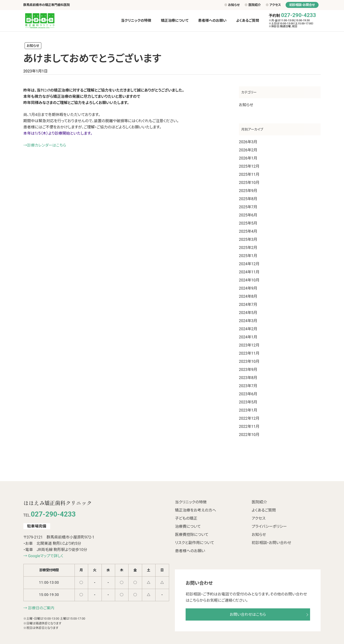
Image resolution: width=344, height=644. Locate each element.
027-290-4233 (298, 15)
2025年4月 (248, 231)
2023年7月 (248, 386)
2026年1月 (248, 158)
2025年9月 (248, 191)
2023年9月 (248, 370)
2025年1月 (248, 256)
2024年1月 (248, 337)
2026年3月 (248, 142)
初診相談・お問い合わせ (271, 543)
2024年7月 (248, 305)
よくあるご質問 (264, 510)
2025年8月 (248, 199)
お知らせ (232, 5)
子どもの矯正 (186, 518)
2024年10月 (249, 280)
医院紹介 (253, 5)
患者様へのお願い (190, 551)
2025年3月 (248, 239)
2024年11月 (249, 272)
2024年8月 (248, 296)
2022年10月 (249, 435)
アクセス (273, 5)
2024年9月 (248, 288)
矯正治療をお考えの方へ (195, 510)
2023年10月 (249, 361)
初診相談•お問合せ (302, 5)
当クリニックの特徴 (191, 502)
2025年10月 (249, 183)
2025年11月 (249, 174)
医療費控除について (192, 535)
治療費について (188, 526)
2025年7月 (248, 207)
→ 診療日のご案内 (39, 608)
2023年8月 (248, 378)
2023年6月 (248, 394)
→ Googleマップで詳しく (43, 556)
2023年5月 (248, 402)
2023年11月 (249, 353)
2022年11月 (249, 427)
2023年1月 (248, 410)
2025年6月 (248, 215)
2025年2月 (248, 248)
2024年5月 (248, 313)
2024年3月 (248, 321)
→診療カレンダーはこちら (45, 145)
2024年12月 (249, 264)
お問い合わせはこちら (248, 614)
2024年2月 (248, 329)
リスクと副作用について (194, 543)
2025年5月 (248, 223)
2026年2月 (248, 150)
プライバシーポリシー (269, 526)
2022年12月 (249, 418)
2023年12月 (249, 345)
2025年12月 (249, 166)
